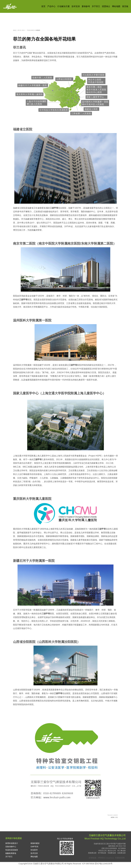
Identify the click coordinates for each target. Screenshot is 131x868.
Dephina (110, 858)
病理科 (113, 817)
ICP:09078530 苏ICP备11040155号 (97, 864)
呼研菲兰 (102, 858)
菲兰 (117, 817)
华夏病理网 (120, 858)
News (38, 30)
